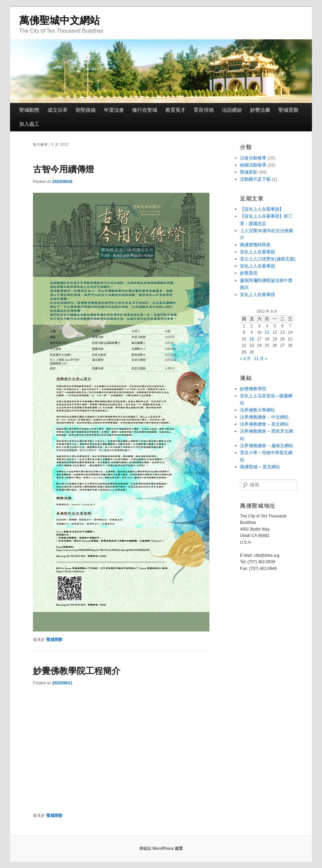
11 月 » (261, 359)
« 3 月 (245, 359)
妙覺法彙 (260, 110)
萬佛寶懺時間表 (255, 245)
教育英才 (175, 110)
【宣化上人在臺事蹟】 (262, 209)
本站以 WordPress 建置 (161, 848)
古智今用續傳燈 (64, 169)
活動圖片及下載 (255, 179)
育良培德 (204, 110)
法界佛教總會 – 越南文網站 (266, 446)
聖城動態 (29, 110)
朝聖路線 (86, 110)
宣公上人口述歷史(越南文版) (268, 259)
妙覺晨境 (249, 273)
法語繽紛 (232, 110)
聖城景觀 (288, 110)
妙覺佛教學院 (253, 389)
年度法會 (114, 110)
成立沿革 (57, 110)
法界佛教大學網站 (257, 410)
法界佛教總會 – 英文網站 (264, 424)
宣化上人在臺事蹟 (257, 252)
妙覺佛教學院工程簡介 (77, 671)
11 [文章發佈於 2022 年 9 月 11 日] (267, 332)
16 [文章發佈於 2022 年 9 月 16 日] (252, 339)
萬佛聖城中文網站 (59, 20)
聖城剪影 (54, 640)
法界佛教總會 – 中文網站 (264, 417)
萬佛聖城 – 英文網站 (260, 467)
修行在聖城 (145, 110)
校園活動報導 (253, 165)
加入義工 (29, 124)
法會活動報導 (253, 158)
